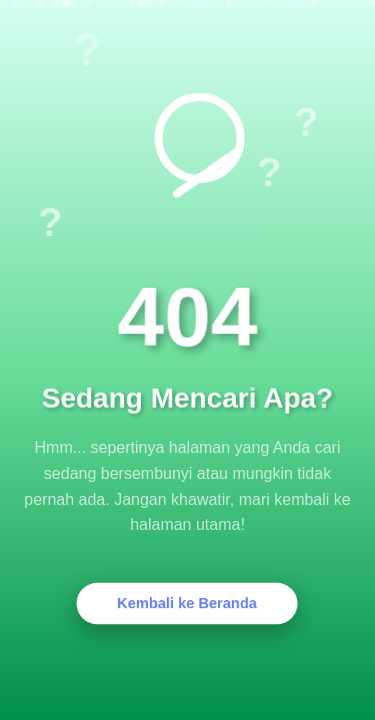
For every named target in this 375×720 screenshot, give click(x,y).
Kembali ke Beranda (187, 603)
